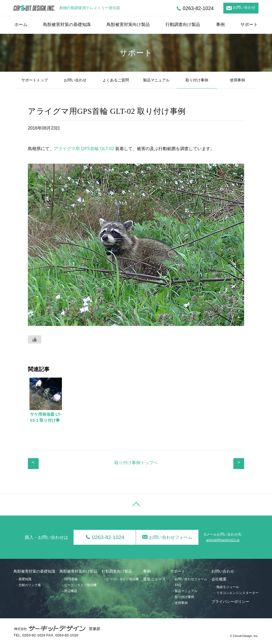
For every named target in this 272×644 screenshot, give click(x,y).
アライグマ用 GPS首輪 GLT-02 (84, 149)
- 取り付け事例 (183, 597)
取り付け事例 (197, 80)
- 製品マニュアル (185, 591)
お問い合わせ (244, 7)
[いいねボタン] (35, 339)
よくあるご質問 (116, 80)
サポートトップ (35, 80)
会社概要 (219, 579)
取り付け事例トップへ (136, 463)
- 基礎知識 (24, 579)
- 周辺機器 (70, 591)
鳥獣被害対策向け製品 (128, 24)
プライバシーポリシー (230, 602)
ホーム (21, 24)
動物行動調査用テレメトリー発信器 (90, 8)
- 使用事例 (180, 603)
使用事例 (237, 80)
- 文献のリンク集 (29, 585)
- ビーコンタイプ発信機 (79, 585)
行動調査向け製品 (183, 24)
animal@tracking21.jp (223, 540)
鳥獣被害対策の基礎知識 (67, 24)
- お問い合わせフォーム (190, 579)
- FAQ (177, 585)
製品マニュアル (156, 80)
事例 (220, 24)
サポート (249, 24)
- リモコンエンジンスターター (236, 593)
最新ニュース (154, 579)
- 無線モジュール (226, 587)
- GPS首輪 (70, 579)
